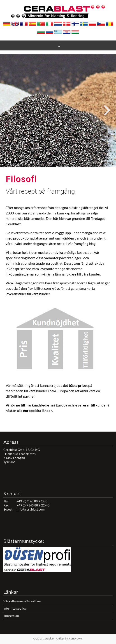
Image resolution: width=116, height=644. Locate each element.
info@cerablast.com (31, 509)
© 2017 (51, 638)
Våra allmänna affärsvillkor (22, 601)
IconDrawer (76, 638)
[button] (54, 164)
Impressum (11, 616)
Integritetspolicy (15, 608)
